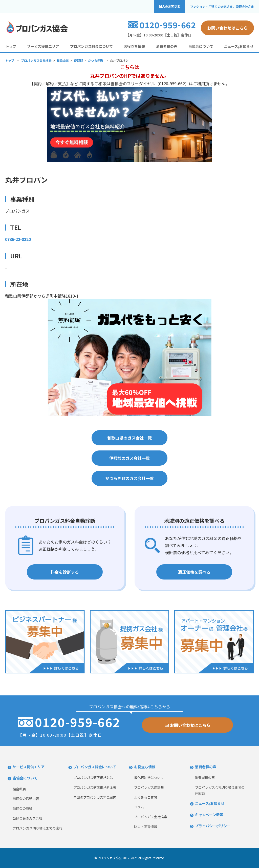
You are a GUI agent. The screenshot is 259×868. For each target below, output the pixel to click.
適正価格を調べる (194, 572)
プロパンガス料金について (91, 46)
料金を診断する (65, 572)
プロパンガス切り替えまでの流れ (37, 828)
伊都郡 (78, 60)
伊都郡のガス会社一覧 (129, 458)
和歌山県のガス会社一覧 (129, 438)
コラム (139, 807)
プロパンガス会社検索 (36, 60)
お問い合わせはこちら (227, 28)
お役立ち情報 (134, 46)
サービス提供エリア (43, 46)
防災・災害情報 (146, 827)
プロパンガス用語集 (149, 787)
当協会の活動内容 (26, 799)
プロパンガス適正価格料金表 (95, 787)
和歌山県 (63, 60)
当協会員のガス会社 (27, 818)
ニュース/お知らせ (239, 46)
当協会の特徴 (23, 808)
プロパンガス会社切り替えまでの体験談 (220, 790)
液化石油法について (149, 778)
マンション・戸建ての (222, 6)
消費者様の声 (167, 46)
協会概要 (19, 789)
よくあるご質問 (146, 797)
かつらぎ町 (96, 60)
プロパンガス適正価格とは (93, 778)
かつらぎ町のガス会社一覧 (129, 478)
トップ (11, 46)
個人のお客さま (169, 6)
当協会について (201, 46)
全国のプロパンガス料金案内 (95, 797)
